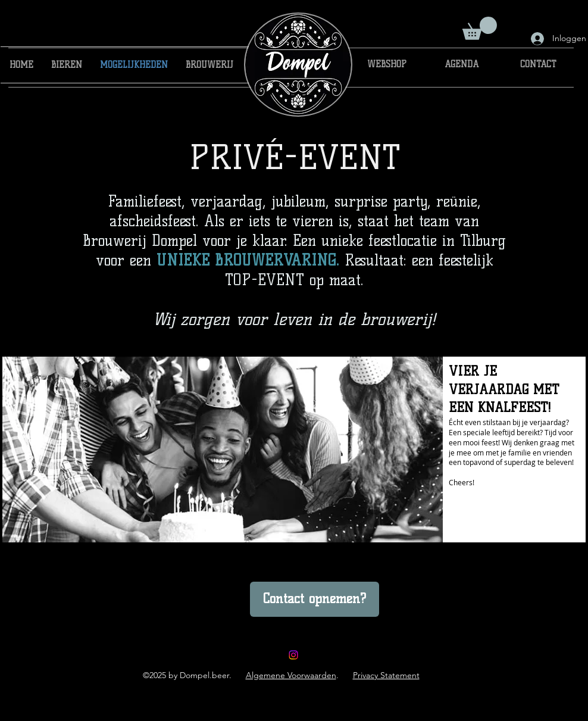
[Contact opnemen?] (315, 599)
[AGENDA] (462, 65)
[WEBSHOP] (387, 65)
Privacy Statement (386, 675)
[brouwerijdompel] (293, 655)
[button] (480, 28)
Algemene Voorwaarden (291, 675)
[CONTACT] (538, 65)
